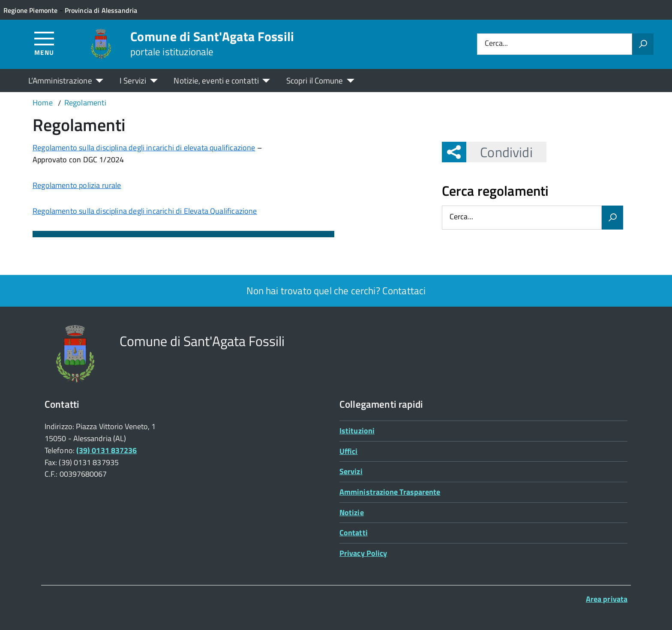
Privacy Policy (363, 553)
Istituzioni (357, 431)
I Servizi (133, 80)
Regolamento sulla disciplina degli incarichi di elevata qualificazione (144, 148)
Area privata (607, 599)
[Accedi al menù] (44, 43)
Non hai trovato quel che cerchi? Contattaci (336, 291)
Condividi (499, 152)
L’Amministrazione (60, 80)
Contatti (354, 533)
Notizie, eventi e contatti (216, 80)
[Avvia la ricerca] (643, 44)
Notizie (352, 512)
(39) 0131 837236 (106, 450)
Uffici (349, 451)
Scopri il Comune (315, 80)
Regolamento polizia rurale (77, 185)
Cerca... (496, 44)
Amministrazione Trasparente (390, 492)
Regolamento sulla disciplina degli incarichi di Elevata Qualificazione (145, 211)
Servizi (351, 471)
